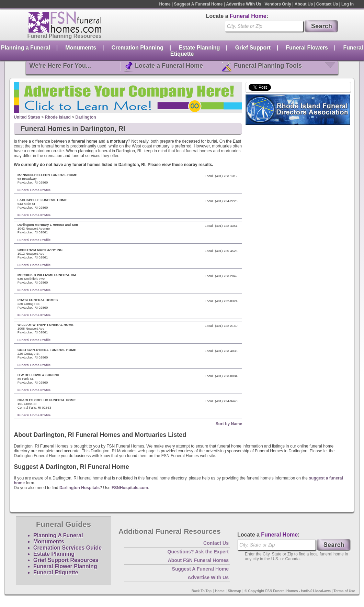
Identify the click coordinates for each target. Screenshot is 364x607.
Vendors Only (278, 4)
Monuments (81, 48)
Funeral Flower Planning (65, 566)
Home (165, 4)
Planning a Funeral (26, 48)
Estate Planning (199, 48)
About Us (304, 4)
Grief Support (253, 48)
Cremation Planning (138, 48)
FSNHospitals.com (130, 488)
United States (27, 117)
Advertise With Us (244, 4)
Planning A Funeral (58, 535)
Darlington (86, 117)
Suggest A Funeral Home (198, 4)
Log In (348, 4)
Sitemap (235, 591)
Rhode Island (58, 117)
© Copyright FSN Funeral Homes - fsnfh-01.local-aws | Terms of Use (300, 591)
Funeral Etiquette (56, 572)
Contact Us (327, 4)
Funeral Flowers (307, 48)
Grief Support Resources (66, 560)
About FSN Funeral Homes (198, 560)
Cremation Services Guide (67, 548)
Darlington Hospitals (79, 488)
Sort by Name (229, 424)
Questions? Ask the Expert (198, 552)
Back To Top (202, 591)
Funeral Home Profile (34, 190)
